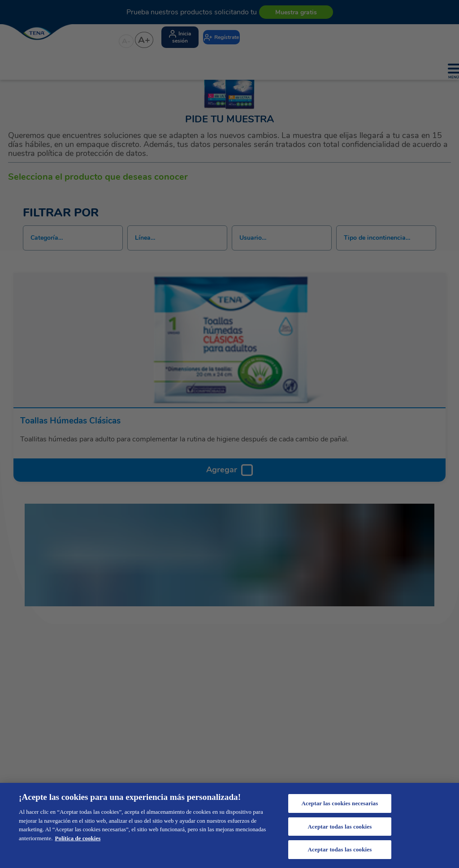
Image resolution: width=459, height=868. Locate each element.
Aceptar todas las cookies (340, 827)
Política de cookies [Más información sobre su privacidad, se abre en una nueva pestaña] (78, 838)
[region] (229, 825)
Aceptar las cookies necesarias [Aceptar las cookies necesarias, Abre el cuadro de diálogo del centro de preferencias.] (340, 803)
